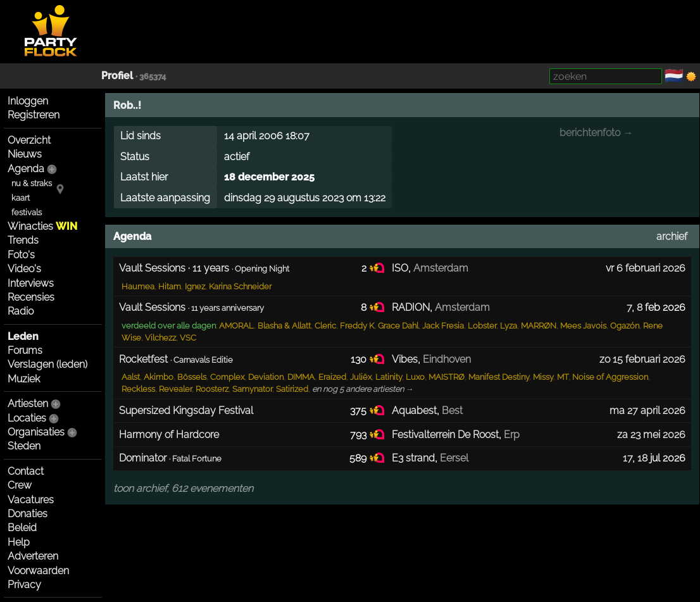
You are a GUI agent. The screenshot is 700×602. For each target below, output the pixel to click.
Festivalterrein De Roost (445, 435)
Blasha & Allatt (284, 326)
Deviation (266, 377)
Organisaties (36, 432)
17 (628, 458)
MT (563, 377)
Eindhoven (447, 359)
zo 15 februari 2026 (642, 359)
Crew (20, 485)
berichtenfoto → (596, 133)
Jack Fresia (443, 326)
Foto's (21, 255)
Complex (227, 377)
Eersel (454, 458)
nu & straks (32, 183)
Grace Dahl (398, 326)
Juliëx (361, 377)
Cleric (325, 326)
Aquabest (414, 411)
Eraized (332, 377)
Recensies (31, 297)
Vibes (405, 359)
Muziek (24, 379)
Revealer (175, 389)
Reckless (138, 389)
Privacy (24, 585)
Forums (25, 350)
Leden (23, 336)
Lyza (509, 326)
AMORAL (236, 326)
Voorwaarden (38, 571)
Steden (24, 446)
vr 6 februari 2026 (646, 268)
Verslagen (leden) (47, 364)
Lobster (482, 326)
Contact (26, 471)
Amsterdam (441, 268)
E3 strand (413, 458)
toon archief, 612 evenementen (183, 488)
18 (642, 458)
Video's (24, 269)
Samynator (252, 389)
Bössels (192, 377)
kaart (21, 198)
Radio (21, 311)
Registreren (34, 115)
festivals (27, 212)
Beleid (22, 528)
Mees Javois (583, 326)
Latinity (389, 377)
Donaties (28, 514)
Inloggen (28, 101)
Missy (543, 377)
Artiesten (28, 404)
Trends (23, 240)
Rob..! (127, 105)
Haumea (138, 286)
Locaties (27, 418)
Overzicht (29, 140)
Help (19, 542)
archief (672, 236)
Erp (512, 435)
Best (452, 411)
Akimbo (159, 377)
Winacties (42, 226)
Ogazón (625, 326)
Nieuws (25, 154)
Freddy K (357, 326)
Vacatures (31, 500)
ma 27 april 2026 (647, 411)
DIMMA (301, 377)
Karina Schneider (240, 286)
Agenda (26, 169)
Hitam (170, 286)
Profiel (117, 76)
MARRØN (539, 326)
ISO (400, 268)
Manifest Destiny (499, 377)
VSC (188, 338)
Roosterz (212, 389)
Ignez (195, 286)
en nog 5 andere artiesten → (363, 389)
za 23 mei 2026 (651, 435)
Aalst (131, 377)
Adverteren (33, 556)
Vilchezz (160, 338)
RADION (411, 307)
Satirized (292, 389)
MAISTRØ (447, 377)
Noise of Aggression (610, 377)
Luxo (415, 377)
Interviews (31, 283)
